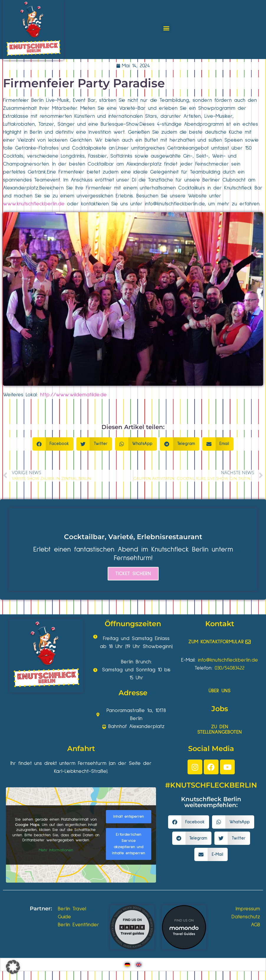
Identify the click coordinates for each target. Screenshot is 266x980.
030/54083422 (230, 668)
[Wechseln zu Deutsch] (127, 965)
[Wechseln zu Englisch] (139, 965)
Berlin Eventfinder (78, 925)
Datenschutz (246, 917)
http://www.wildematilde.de (73, 395)
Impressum (248, 909)
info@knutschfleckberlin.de (175, 204)
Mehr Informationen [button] (56, 850)
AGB (256, 925)
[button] (166, 28)
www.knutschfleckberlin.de (34, 204)
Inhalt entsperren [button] (129, 817)
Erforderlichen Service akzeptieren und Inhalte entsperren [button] (129, 844)
